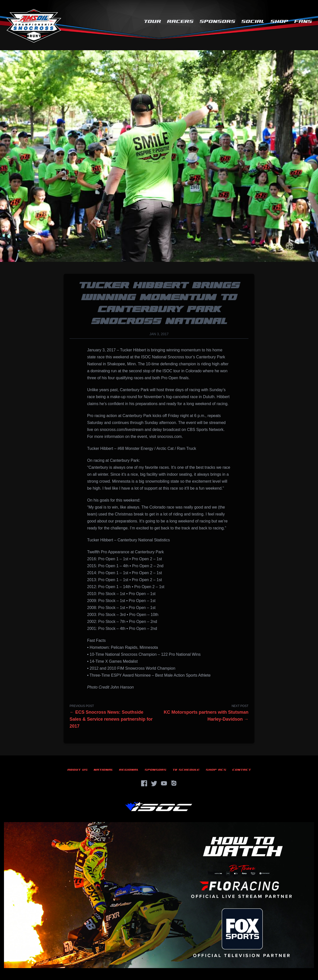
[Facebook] (144, 783)
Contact (242, 770)
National (103, 770)
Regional (129, 770)
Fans (303, 22)
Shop (279, 22)
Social (253, 22)
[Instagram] (174, 783)
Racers (180, 22)
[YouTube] (164, 783)
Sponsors (217, 22)
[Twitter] (154, 783)
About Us (78, 770)
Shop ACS (216, 770)
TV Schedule (186, 770)
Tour (152, 22)
